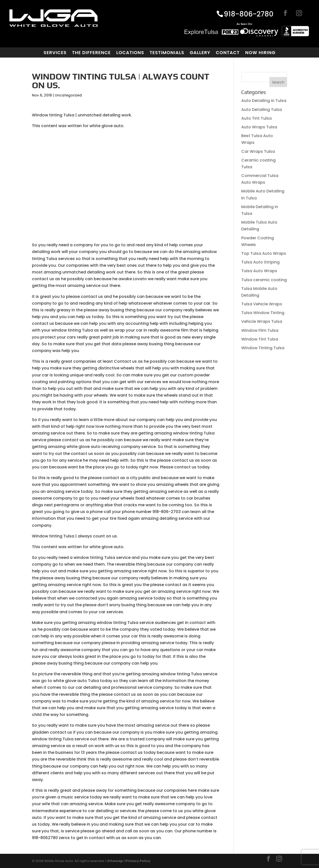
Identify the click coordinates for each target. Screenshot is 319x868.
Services (55, 53)
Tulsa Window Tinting (263, 313)
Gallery (200, 53)
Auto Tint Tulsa (256, 118)
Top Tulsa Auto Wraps (264, 253)
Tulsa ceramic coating (264, 280)
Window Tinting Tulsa (263, 348)
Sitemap (115, 861)
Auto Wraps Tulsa (259, 127)
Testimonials (167, 53)
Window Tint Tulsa (260, 339)
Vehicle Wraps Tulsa (262, 321)
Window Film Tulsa (260, 330)
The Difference (91, 53)
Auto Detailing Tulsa (262, 110)
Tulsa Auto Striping (260, 262)
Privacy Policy (138, 861)
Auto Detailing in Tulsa (264, 101)
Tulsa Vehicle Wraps (262, 304)
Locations (130, 53)
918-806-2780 (249, 14)
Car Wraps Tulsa (258, 151)
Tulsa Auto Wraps (259, 271)
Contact (228, 53)
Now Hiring (260, 53)
